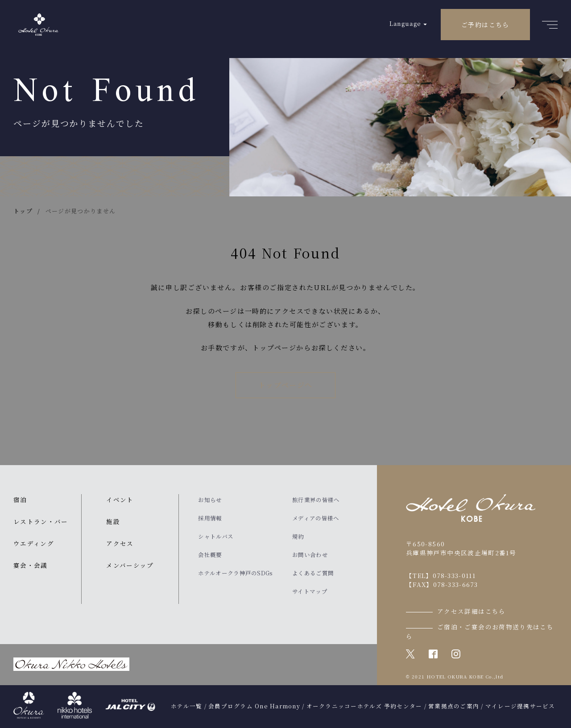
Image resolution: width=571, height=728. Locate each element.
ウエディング (34, 543)
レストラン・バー (41, 521)
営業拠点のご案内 (454, 706)
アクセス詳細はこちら (472, 611)
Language (405, 23)
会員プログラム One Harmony (254, 706)
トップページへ (285, 385)
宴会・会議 (31, 565)
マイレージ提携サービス (520, 706)
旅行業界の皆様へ (316, 500)
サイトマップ (310, 591)
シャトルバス (216, 537)
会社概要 (210, 555)
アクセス (120, 543)
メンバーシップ (130, 565)
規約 (298, 537)
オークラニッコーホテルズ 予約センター (364, 706)
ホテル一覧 (186, 706)
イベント (120, 499)
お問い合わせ (310, 555)
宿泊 (20, 499)
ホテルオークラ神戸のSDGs (235, 573)
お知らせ (210, 500)
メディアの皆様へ (316, 518)
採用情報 (210, 518)
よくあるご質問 (313, 573)
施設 (113, 521)
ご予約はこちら (485, 25)
